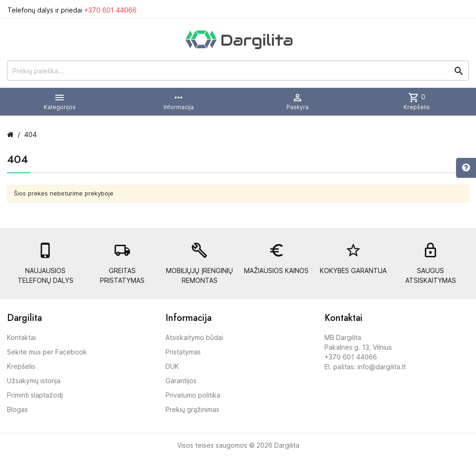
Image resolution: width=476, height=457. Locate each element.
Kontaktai (21, 337)
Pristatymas (183, 352)
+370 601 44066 (110, 10)
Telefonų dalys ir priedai (72, 10)
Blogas (17, 409)
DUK (172, 366)
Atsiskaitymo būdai (194, 337)
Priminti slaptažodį (35, 395)
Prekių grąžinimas (192, 409)
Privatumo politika (193, 395)
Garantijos (181, 381)
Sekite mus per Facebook (47, 352)
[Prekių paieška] (238, 71)
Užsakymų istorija (34, 381)
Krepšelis (21, 366)
